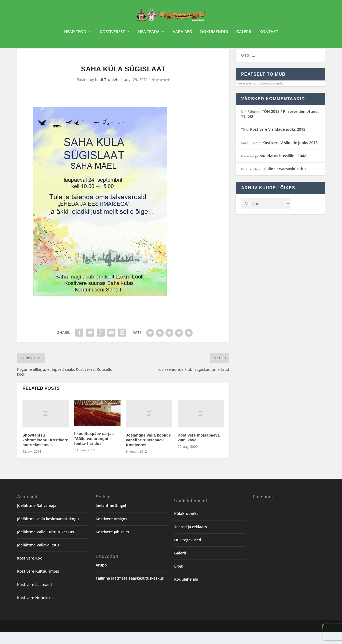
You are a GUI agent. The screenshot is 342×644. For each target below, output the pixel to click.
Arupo (101, 577)
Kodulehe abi (186, 591)
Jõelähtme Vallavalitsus (38, 557)
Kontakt (269, 34)
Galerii (244, 34)
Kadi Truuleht (107, 92)
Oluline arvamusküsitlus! (285, 181)
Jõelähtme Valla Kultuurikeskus (46, 544)
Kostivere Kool (30, 570)
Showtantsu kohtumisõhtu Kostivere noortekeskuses (45, 452)
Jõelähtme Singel (111, 517)
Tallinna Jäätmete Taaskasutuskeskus (130, 590)
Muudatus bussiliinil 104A (283, 168)
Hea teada (149, 34)
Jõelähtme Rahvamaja (37, 517)
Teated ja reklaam (191, 539)
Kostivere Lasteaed (34, 597)
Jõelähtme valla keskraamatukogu (48, 531)
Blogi (179, 578)
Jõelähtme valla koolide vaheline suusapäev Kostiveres (148, 452)
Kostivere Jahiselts (112, 544)
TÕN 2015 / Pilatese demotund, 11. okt (280, 126)
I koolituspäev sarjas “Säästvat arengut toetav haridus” (94, 450)
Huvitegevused (188, 552)
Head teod (75, 34)
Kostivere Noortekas (36, 610)
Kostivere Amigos (111, 531)
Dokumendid (214, 34)
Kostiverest (112, 34)
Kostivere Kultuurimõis (38, 583)
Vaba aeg (182, 34)
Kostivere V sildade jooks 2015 (278, 141)
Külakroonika (186, 525)
